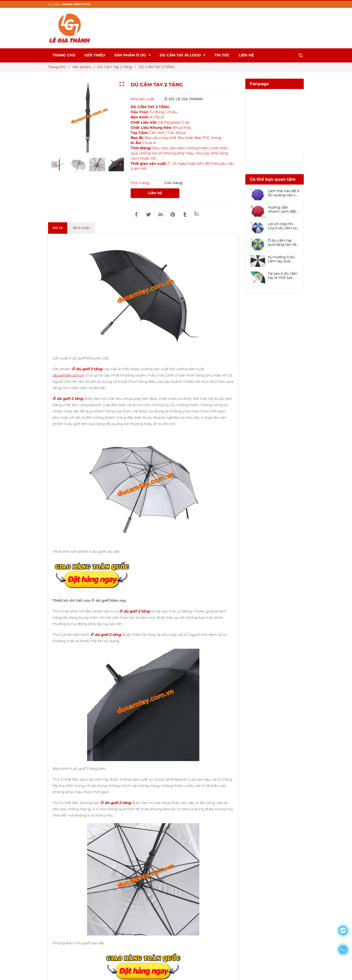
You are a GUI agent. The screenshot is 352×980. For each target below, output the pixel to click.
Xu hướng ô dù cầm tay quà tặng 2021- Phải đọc (282, 259)
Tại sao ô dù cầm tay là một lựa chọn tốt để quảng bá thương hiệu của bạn (283, 276)
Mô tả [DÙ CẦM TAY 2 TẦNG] (58, 228)
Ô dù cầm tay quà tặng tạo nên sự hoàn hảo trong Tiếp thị (283, 243)
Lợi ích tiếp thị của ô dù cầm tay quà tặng (283, 226)
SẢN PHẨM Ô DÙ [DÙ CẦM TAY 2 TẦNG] (132, 55)
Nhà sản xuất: (143, 99)
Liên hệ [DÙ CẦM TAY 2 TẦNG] (155, 193)
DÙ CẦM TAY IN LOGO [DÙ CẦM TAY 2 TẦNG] (183, 55)
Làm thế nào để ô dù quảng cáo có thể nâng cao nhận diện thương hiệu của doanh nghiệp (284, 193)
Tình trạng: (141, 183)
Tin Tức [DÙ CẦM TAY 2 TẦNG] (222, 55)
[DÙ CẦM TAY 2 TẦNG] (136, 214)
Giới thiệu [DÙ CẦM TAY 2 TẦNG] (95, 55)
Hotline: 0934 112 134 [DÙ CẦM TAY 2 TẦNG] (76, 4)
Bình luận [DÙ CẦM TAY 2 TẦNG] (82, 228)
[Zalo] (197, 213)
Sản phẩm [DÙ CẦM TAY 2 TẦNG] (83, 67)
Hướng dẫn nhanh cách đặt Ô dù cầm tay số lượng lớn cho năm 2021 (282, 209)
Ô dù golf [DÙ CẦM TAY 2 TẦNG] (81, 369)
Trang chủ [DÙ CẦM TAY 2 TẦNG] (59, 67)
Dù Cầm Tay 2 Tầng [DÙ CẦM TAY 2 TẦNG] (116, 67)
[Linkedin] (161, 214)
